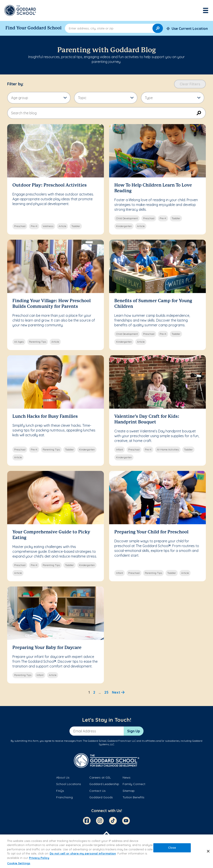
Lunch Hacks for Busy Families (45, 417)
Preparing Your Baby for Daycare (47, 648)
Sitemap (129, 791)
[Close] (208, 851)
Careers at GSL (100, 777)
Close (172, 848)
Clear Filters (190, 84)
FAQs (60, 791)
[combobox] (106, 113)
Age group (20, 98)
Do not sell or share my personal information (83, 853)
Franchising (64, 797)
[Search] (158, 28)
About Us (63, 777)
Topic (82, 98)
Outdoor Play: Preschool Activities (50, 185)
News (127, 777)
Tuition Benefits (134, 797)
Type (149, 98)
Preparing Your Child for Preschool (151, 532)
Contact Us (97, 791)
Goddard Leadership (104, 784)
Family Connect (134, 784)
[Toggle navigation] (206, 10)
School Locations (69, 784)
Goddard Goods (101, 797)
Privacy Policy (39, 858)
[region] (106, 851)
